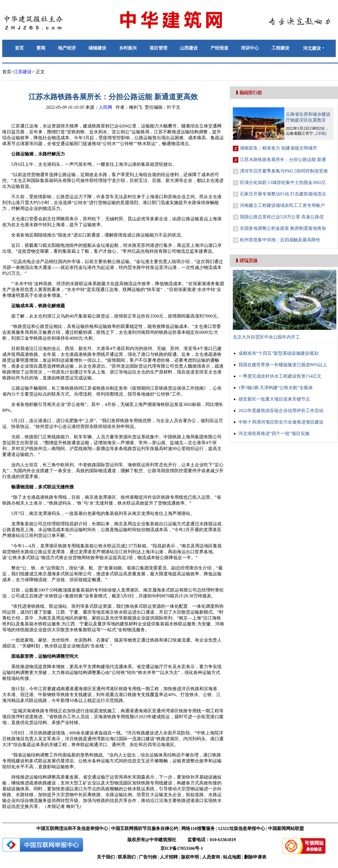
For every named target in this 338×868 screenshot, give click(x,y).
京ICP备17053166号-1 (182, 848)
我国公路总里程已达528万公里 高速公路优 (282, 217)
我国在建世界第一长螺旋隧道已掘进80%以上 (283, 365)
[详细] (321, 133)
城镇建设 (97, 48)
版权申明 (190, 857)
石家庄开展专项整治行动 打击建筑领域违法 (283, 194)
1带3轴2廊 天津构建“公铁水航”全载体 (276, 388)
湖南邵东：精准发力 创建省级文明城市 (278, 148)
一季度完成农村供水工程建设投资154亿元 (280, 376)
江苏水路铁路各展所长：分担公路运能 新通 (283, 159)
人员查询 (211, 857)
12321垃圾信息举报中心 (241, 828)
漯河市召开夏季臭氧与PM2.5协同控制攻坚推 (284, 171)
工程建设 (280, 48)
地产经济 (67, 48)
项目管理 (158, 48)
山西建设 (189, 48)
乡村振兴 (128, 48)
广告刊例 (148, 857)
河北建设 (314, 48)
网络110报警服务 (198, 828)
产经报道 (219, 48)
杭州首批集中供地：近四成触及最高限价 (280, 240)
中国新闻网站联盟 (286, 828)
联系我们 (127, 857)
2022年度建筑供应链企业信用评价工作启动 (281, 411)
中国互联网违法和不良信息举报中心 (72, 828)
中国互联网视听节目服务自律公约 (145, 828)
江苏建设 (23, 72)
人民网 (105, 107)
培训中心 (250, 48)
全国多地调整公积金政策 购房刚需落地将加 (283, 228)
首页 (19, 48)
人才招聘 (169, 857)
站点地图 (232, 857)
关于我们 (106, 857)
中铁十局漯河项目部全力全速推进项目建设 (281, 422)
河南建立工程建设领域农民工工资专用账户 (282, 205)
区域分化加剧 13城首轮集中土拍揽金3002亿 (283, 182)
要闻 (41, 48)
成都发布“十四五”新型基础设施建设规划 (278, 353)
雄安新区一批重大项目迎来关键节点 (274, 399)
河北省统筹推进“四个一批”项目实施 (274, 433)
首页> (8, 72)
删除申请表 (255, 857)
